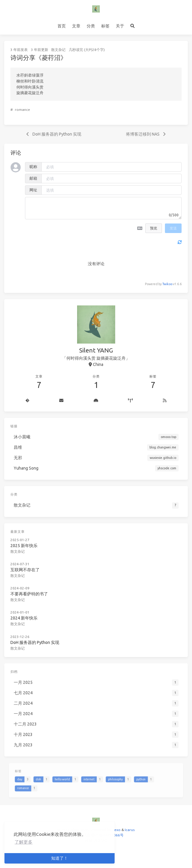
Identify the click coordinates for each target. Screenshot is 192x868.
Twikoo (167, 284)
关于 (120, 26)
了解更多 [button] (24, 842)
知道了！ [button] (60, 858)
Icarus (130, 830)
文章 (76, 26)
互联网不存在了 (31, 566)
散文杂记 (58, 50)
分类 (91, 26)
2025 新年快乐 (30, 544)
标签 (105, 26)
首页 (62, 26)
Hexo (116, 830)
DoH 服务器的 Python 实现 (40, 632)
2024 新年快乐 (30, 610)
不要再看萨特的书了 (35, 588)
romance (22, 110)
